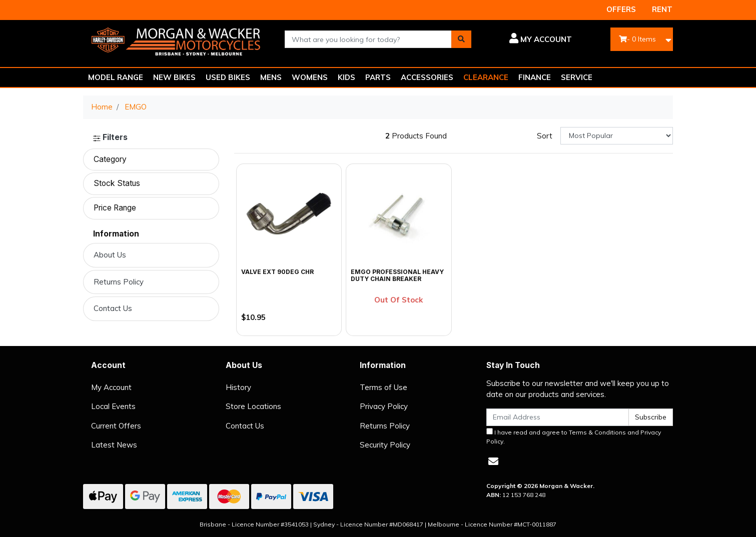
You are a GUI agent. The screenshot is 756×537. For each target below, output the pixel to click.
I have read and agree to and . (574, 436)
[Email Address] (558, 417)
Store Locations (253, 406)
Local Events (113, 406)
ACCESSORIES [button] (427, 77)
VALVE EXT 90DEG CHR (277, 272)
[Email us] (493, 461)
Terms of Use (384, 387)
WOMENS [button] (310, 77)
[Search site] (461, 39)
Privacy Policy (384, 406)
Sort (545, 136)
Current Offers (116, 426)
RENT (662, 9)
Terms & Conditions (597, 432)
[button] (529, 39)
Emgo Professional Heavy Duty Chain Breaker (397, 275)
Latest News (114, 445)
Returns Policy (119, 282)
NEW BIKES (174, 77)
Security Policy (385, 445)
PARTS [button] (378, 77)
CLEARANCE (486, 77)
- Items (637, 39)
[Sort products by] (617, 136)
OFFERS (621, 9)
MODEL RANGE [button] (116, 77)
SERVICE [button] (577, 77)
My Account (111, 387)
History (238, 387)
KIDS (346, 77)
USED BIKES (228, 77)
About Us (110, 255)
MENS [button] (271, 77)
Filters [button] (110, 137)
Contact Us (113, 308)
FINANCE (535, 77)
